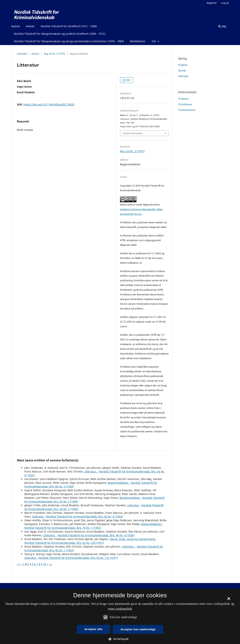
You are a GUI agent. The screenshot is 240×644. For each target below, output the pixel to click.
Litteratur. (91, 471)
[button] (120, 639)
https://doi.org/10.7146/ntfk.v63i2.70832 (49, 104)
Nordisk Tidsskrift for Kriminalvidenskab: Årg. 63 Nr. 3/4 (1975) (64, 543)
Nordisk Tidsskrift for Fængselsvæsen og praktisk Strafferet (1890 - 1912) (60, 34)
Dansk (182, 70)
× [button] (229, 600)
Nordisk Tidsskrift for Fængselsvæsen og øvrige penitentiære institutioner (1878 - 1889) (69, 41)
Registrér (212, 3)
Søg (222, 26)
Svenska (183, 76)
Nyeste (16, 26)
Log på (225, 3)
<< (18, 564)
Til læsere (183, 99)
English (183, 65)
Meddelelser (138, 41)
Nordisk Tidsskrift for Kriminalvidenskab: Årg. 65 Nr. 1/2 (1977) (78, 558)
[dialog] (120, 616)
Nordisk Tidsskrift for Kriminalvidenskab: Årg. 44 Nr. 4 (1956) (96, 535)
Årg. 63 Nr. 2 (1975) (55, 54)
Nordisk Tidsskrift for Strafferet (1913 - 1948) (69, 26)
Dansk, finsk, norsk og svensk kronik (133, 539)
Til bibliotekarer (187, 110)
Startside (22, 54)
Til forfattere (185, 104)
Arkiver (30, 26)
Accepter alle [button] (93, 629)
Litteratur (134, 505)
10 (45, 564)
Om (154, 41)
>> (51, 564)
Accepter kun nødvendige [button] (138, 629)
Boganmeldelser (118, 483)
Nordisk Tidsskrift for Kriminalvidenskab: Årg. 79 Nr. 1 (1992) (63, 528)
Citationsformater (133, 133)
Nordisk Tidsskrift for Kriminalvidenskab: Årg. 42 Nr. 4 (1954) (84, 516)
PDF (128, 80)
